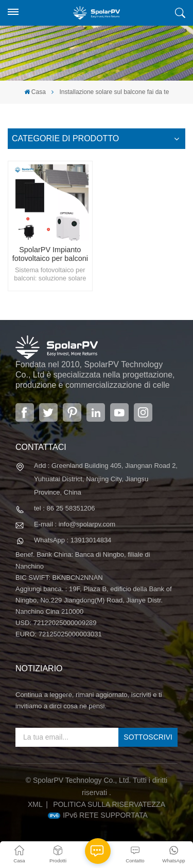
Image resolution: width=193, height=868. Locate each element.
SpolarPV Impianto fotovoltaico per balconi (50, 254)
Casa (35, 92)
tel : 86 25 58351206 (65, 508)
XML (35, 804)
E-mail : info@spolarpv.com (75, 524)
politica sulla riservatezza (109, 804)
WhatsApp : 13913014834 (73, 540)
